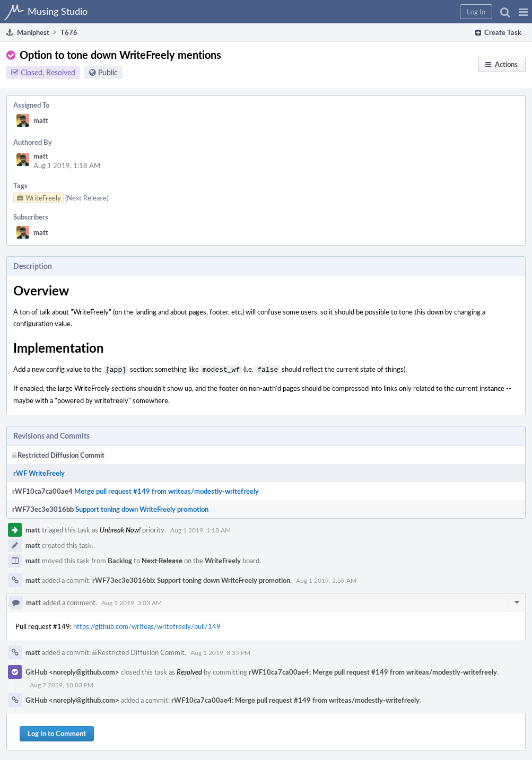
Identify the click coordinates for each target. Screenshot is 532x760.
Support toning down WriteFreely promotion (142, 508)
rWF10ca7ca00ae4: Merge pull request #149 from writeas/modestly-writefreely (373, 671)
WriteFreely (223, 560)
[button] (523, 12)
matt (41, 120)
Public (108, 72)
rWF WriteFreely (39, 472)
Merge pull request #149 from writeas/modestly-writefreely (167, 490)
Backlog (120, 560)
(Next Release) (87, 198)
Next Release (162, 560)
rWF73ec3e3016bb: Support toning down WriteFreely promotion (191, 579)
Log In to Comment (57, 732)
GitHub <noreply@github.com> (72, 671)
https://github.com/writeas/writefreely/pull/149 (147, 625)
